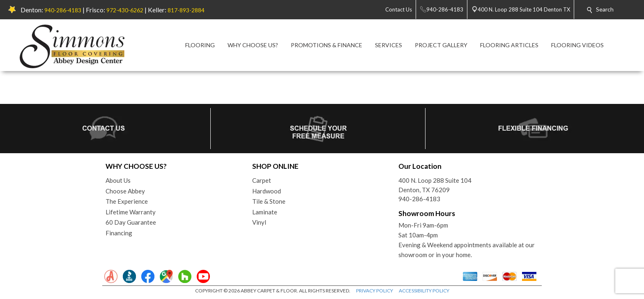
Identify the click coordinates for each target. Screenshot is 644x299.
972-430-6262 (125, 10)
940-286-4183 (63, 10)
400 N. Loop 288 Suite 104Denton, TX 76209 (435, 185)
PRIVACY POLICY (375, 291)
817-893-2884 (186, 10)
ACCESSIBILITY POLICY (424, 291)
